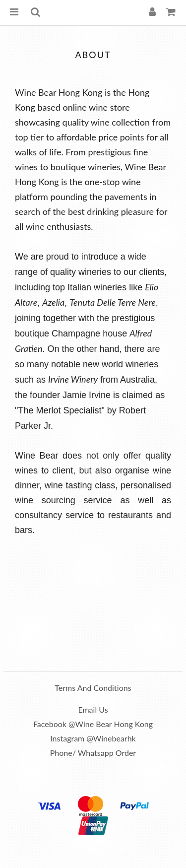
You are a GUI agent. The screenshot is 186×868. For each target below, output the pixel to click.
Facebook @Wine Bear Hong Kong (93, 724)
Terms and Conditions (93, 688)
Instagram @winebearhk (93, 738)
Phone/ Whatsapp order (93, 753)
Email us (93, 709)
